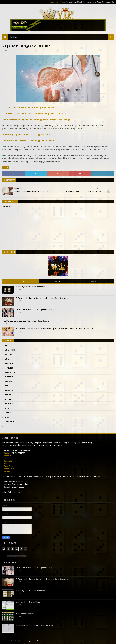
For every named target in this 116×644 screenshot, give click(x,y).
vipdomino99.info (62, 2)
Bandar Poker (10, 350)
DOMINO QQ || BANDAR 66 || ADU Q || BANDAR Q (26, 135)
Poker (7, 408)
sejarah (7, 417)
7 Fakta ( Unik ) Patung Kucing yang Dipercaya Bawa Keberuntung (43, 298)
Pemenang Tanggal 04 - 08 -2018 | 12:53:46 (35, 625)
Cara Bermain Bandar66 (26, 614)
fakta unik (9, 377)
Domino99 (9, 368)
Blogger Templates (32, 641)
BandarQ (8, 359)
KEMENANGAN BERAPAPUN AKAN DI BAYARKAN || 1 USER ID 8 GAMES (35, 114)
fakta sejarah (10, 372)
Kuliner (8, 395)
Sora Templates (17, 641)
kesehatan (9, 390)
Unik (6, 426)
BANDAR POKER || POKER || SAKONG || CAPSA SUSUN (28, 141)
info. (7, 386)
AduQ (6, 346)
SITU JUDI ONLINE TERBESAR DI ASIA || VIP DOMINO (28, 108)
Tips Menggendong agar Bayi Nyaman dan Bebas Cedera (26, 321)
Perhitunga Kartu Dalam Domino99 (31, 287)
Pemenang (9, 404)
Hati (5, 146)
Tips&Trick (9, 422)
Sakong (8, 413)
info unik (9, 381)
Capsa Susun (9, 364)
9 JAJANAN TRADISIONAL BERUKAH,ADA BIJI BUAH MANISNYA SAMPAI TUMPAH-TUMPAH (55, 329)
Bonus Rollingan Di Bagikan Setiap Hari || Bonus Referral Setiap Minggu (37, 120)
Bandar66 (8, 355)
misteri (8, 399)
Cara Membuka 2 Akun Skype (28, 602)
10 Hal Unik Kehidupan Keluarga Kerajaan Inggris (36, 310)
